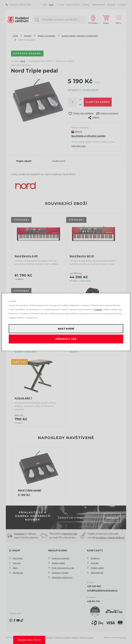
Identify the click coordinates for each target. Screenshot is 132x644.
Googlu (98, 309)
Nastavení (66, 329)
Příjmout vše (66, 339)
